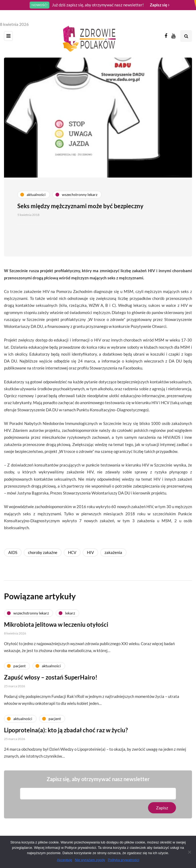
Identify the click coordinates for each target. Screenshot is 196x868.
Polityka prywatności (123, 860)
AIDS (13, 552)
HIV (90, 552)
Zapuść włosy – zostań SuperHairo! (51, 688)
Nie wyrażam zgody (90, 860)
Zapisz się (160, 5)
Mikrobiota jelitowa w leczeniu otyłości (56, 636)
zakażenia (113, 552)
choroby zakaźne (43, 552)
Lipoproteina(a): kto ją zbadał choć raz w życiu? (66, 741)
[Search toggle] (186, 36)
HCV (72, 552)
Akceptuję (64, 860)
